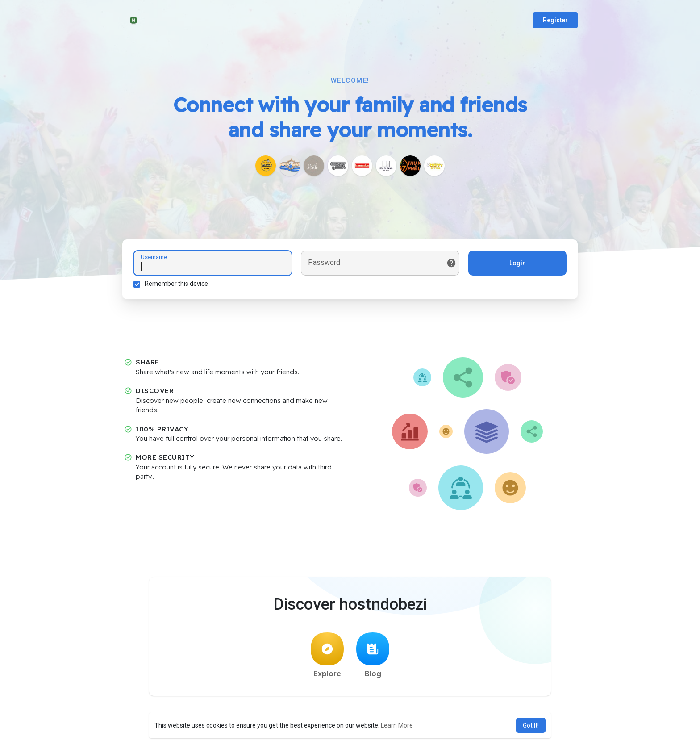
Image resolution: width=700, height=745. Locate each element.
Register (555, 20)
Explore (327, 655)
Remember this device (176, 284)
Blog (373, 655)
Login (518, 263)
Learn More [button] (397, 725)
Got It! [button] (531, 725)
